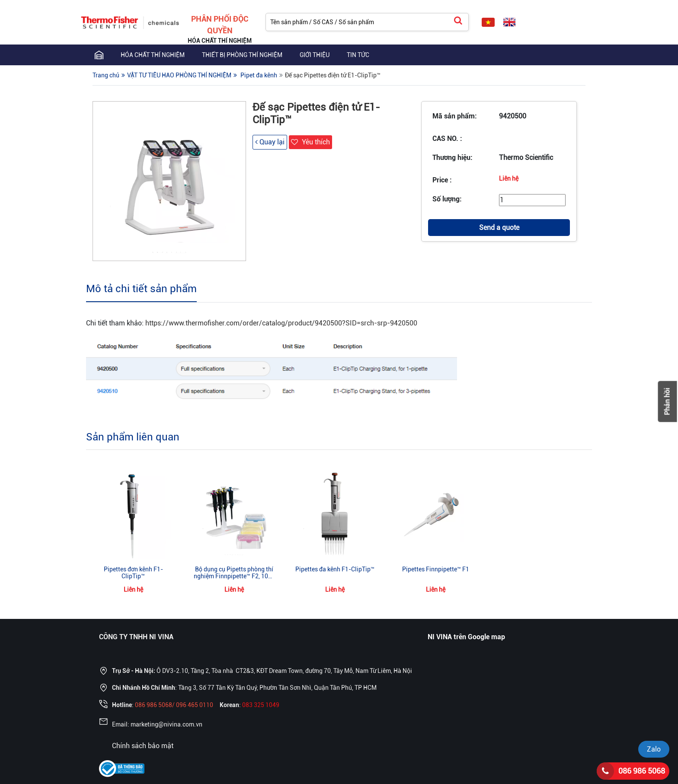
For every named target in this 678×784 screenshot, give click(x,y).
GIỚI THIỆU (315, 55)
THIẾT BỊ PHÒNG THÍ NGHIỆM (242, 55)
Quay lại (270, 142)
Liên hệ (509, 178)
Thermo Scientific (526, 158)
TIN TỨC (358, 55)
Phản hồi (667, 402)
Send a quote (499, 228)
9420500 (513, 116)
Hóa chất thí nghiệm (153, 55)
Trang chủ (106, 75)
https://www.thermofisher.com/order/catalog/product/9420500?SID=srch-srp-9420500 (281, 323)
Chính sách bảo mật (143, 746)
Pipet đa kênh (259, 75)
